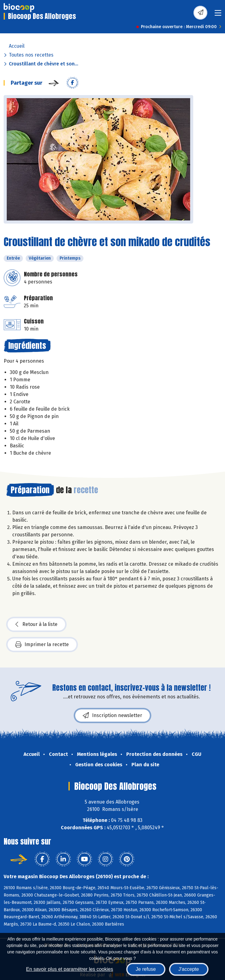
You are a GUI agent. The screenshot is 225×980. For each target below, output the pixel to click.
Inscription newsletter (112, 716)
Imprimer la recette (42, 645)
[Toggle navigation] (218, 15)
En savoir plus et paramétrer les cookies (70, 969)
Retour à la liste (36, 624)
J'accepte (189, 969)
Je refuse (146, 969)
